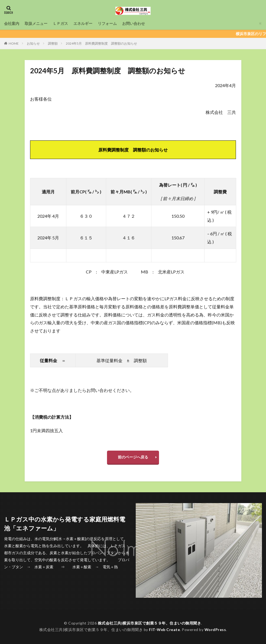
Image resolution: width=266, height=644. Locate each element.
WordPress (215, 630)
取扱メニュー (36, 23)
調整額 (53, 43)
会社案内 (12, 23)
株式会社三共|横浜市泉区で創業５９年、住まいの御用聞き (150, 623)
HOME (14, 43)
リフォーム (107, 23)
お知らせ (33, 43)
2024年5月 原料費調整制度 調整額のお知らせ (101, 43)
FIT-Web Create (164, 630)
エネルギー (83, 23)
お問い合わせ (134, 23)
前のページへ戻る (133, 457)
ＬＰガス (60, 23)
